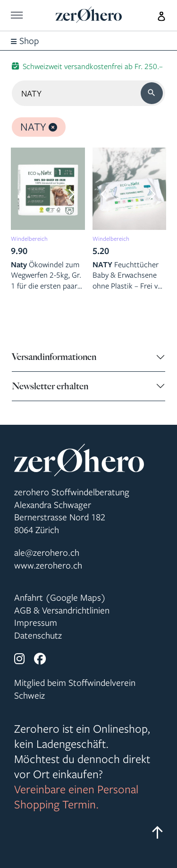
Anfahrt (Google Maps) (60, 597)
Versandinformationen (54, 357)
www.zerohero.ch (48, 565)
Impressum (36, 623)
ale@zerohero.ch (47, 552)
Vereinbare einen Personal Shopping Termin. (76, 797)
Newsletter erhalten (50, 386)
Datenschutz (38, 635)
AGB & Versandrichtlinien (62, 610)
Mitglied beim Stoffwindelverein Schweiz (75, 689)
